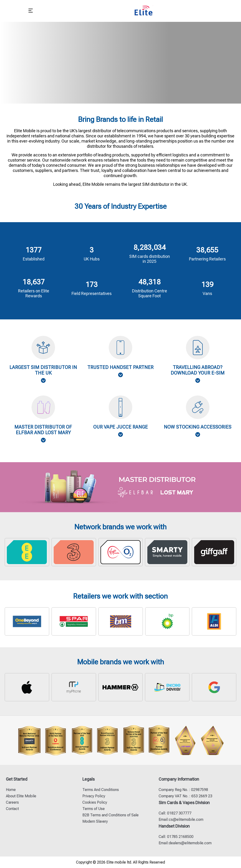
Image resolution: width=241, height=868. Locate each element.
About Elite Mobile (21, 796)
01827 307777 (179, 813)
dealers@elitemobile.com (190, 843)
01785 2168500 (180, 837)
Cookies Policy (95, 802)
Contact (12, 809)
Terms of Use (94, 809)
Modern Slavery (95, 821)
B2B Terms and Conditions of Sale (110, 815)
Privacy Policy (94, 796)
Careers (12, 802)
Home (11, 790)
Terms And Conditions (101, 790)
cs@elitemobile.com (186, 820)
